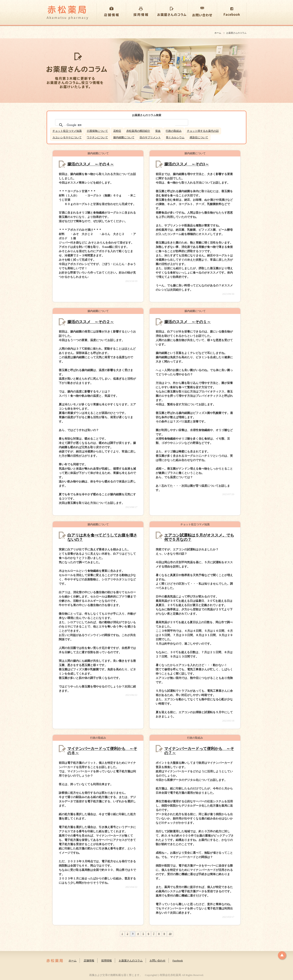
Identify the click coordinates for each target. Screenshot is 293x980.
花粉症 (117, 131)
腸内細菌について (124, 137)
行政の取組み (174, 131)
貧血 (158, 131)
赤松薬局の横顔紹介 (138, 131)
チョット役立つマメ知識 (67, 131)
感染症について (199, 137)
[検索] (121, 125)
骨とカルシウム (175, 137)
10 (170, 934)
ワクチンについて (97, 137)
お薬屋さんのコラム (131, 961)
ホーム (218, 33)
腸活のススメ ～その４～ (91, 164)
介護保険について (97, 131)
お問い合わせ (158, 961)
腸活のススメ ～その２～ (91, 322)
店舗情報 (89, 961)
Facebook (178, 961)
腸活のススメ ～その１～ (188, 322)
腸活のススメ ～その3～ (187, 164)
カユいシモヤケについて (67, 137)
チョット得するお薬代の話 (203, 131)
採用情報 (107, 961)
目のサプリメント (150, 137)
